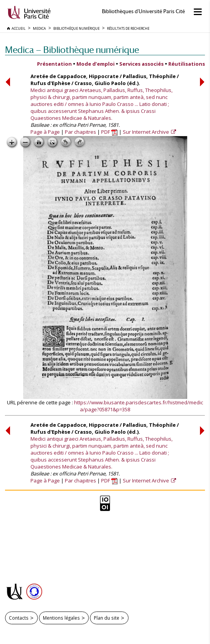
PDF (109, 132)
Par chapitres (80, 132)
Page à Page (45, 132)
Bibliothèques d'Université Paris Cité (143, 11)
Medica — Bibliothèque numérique (72, 50)
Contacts (19, 618)
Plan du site (107, 618)
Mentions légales (61, 618)
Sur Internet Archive (146, 132)
